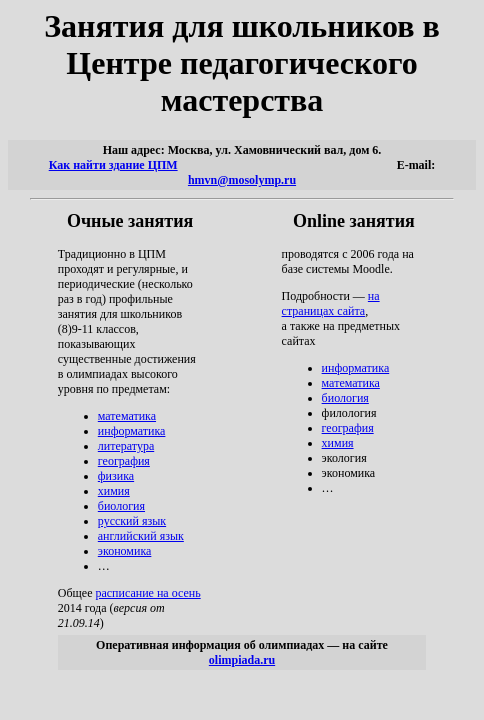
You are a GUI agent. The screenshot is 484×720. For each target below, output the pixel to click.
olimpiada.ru (242, 660)
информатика (132, 431)
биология (121, 506)
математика (127, 416)
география (124, 461)
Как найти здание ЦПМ (113, 165)
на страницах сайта (331, 303)
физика (116, 476)
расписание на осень (147, 593)
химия (114, 491)
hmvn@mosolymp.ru (242, 180)
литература (126, 446)
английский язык (141, 536)
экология (344, 458)
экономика (125, 551)
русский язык (132, 521)
